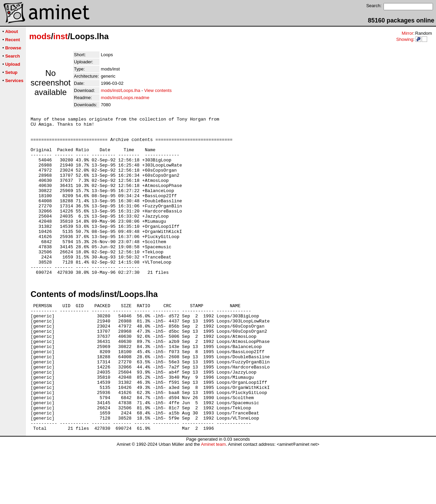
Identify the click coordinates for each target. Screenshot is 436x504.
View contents (158, 90)
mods (40, 36)
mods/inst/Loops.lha (121, 90)
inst (60, 36)
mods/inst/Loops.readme (125, 98)
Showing (405, 39)
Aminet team (213, 501)
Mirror (407, 33)
